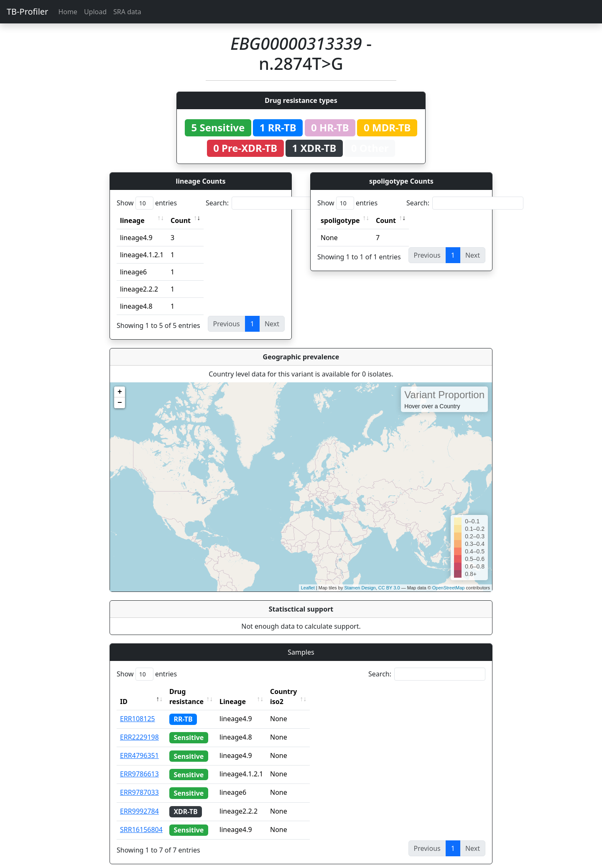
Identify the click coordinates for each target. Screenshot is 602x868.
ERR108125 (138, 709)
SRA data (127, 12)
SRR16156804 (141, 819)
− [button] (120, 403)
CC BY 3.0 (389, 588)
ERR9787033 (139, 782)
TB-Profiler (27, 12)
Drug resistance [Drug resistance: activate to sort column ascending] (196, 691)
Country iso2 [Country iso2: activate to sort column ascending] (309, 691)
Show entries (147, 203)
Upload (95, 12)
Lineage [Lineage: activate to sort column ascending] (251, 691)
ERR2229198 (139, 727)
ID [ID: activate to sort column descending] (124, 691)
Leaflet (308, 588)
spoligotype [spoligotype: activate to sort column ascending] (340, 220)
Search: (264, 203)
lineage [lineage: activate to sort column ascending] (132, 220)
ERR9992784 (139, 801)
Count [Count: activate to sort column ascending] (181, 220)
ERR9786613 (139, 764)
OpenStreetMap (449, 588)
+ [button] (120, 392)
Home (68, 12)
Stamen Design (360, 588)
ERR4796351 (139, 745)
